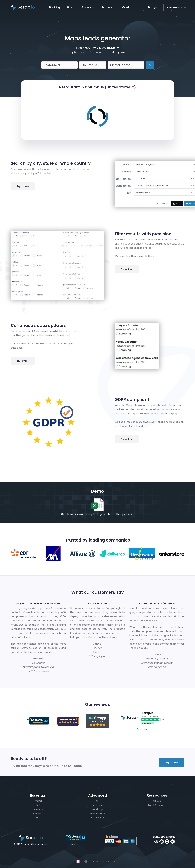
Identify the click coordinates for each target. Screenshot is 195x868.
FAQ (71, 7)
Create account (177, 7)
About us (88, 7)
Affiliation (97, 805)
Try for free (23, 186)
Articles (157, 801)
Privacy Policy (109, 861)
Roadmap (97, 809)
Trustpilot (142, 729)
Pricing (54, 7)
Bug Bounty (97, 818)
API (97, 801)
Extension (109, 7)
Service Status (98, 813)
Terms (95, 861)
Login (153, 7)
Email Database (157, 805)
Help (126, 7)
